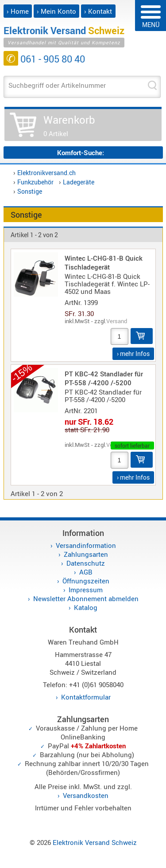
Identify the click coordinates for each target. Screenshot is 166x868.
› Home (18, 11)
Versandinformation (86, 545)
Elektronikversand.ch (46, 173)
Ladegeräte (79, 182)
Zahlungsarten (86, 554)
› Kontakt (98, 11)
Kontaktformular (86, 697)
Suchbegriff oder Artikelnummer (57, 85)
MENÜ (151, 17)
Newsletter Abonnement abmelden (86, 598)
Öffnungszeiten (86, 581)
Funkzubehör (35, 182)
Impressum (86, 590)
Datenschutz (86, 563)
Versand (117, 321)
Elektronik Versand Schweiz (95, 842)
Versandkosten (86, 795)
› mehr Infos (133, 354)
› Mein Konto (56, 11)
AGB (86, 572)
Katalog (86, 607)
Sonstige (30, 191)
